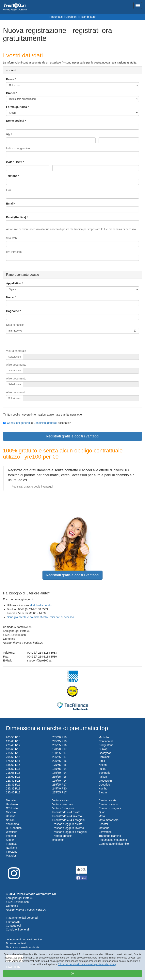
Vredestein (105, 781)
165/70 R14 (59, 781)
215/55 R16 (13, 753)
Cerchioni (71, 17)
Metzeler (11, 800)
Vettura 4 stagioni (63, 808)
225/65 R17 (59, 792)
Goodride (104, 785)
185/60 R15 (13, 765)
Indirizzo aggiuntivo (18, 148)
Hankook (104, 757)
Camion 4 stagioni (110, 808)
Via (8, 135)
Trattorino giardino (110, 836)
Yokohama (12, 824)
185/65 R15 (13, 749)
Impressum (13, 922)
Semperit (104, 773)
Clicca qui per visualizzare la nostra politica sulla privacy (87, 964)
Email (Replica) (16, 217)
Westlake (12, 832)
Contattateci (13, 926)
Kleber (10, 840)
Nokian (10, 820)
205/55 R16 (13, 737)
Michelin (104, 737)
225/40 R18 (13, 781)
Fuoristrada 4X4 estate (66, 812)
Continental (106, 741)
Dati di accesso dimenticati (22, 947)
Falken (103, 777)
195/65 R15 (13, 741)
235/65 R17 (59, 757)
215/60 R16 (13, 777)
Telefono (12, 176)
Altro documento (16, 365)
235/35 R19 (13, 788)
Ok (72, 973)
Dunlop (103, 749)
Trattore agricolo (62, 836)
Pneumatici (56, 17)
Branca (11, 93)
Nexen (103, 765)
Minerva (11, 812)
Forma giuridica (16, 107)
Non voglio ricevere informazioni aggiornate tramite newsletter (43, 415)
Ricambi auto (88, 17)
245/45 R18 (59, 741)
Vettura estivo (61, 800)
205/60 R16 (13, 757)
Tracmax (11, 844)
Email (10, 204)
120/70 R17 (59, 749)
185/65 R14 (59, 769)
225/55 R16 (59, 761)
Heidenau (12, 804)
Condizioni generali (19, 423)
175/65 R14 (13, 761)
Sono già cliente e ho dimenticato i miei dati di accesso (40, 617)
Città (19, 162)
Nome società (15, 121)
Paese (10, 79)
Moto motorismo (108, 820)
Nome (10, 297)
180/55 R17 (59, 753)
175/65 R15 (59, 765)
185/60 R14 (59, 773)
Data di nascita (15, 325)
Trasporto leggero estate (67, 824)
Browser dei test (16, 943)
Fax (8, 190)
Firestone (12, 852)
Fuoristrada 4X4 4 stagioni (68, 820)
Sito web (11, 238)
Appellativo (14, 283)
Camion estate (107, 800)
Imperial (11, 836)
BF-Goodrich (14, 828)
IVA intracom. (14, 252)
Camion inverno (108, 804)
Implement (59, 840)
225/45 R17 (13, 745)
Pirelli (102, 761)
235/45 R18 (13, 792)
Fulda (102, 769)
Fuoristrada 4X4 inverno (67, 816)
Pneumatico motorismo (113, 840)
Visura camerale (16, 351)
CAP (9, 162)
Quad (102, 812)
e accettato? (37, 423)
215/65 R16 (13, 773)
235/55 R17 (59, 785)
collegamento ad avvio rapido (24, 939)
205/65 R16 (59, 745)
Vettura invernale (63, 804)
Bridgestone (106, 745)
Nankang (11, 848)
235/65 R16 (59, 777)
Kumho (103, 788)
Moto (102, 816)
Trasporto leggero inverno (68, 828)
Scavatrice (105, 832)
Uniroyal (11, 816)
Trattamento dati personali (22, 918)
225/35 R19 (13, 785)
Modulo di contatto (41, 605)
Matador (11, 856)
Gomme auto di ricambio (114, 844)
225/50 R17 (13, 769)
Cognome (13, 311)
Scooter (103, 824)
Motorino (104, 828)
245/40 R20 (59, 788)
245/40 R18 (59, 737)
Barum (103, 792)
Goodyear (105, 753)
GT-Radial (12, 808)
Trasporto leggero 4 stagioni (70, 832)
